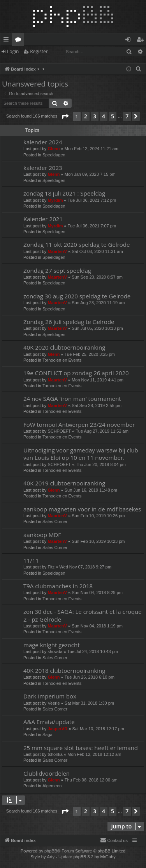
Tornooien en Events (62, 360)
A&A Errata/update (49, 722)
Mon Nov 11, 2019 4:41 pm (98, 380)
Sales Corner (55, 521)
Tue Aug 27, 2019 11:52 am (102, 431)
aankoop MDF (42, 535)
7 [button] (127, 116)
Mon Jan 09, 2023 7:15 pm (90, 174)
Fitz (51, 567)
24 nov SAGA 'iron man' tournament (72, 398)
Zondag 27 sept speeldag (57, 270)
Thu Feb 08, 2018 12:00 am (91, 780)
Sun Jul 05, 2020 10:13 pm (97, 328)
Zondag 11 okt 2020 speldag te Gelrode (77, 244)
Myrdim (55, 200)
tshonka (55, 754)
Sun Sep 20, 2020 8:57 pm (97, 277)
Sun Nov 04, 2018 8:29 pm (97, 593)
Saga (47, 735)
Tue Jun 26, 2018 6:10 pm (90, 677)
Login (13, 51)
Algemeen (52, 786)
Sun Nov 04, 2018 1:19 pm (97, 626)
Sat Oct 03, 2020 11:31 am (97, 251)
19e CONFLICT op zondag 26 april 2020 (76, 373)
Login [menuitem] (129, 41)
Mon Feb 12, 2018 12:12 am (94, 754)
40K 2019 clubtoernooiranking (64, 483)
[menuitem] (139, 69)
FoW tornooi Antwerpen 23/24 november (79, 424)
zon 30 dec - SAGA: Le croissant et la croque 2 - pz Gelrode (83, 615)
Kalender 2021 (43, 219)
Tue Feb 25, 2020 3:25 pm (90, 354)
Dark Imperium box (50, 696)
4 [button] (104, 116)
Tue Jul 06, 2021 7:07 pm (92, 226)
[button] (65, 116)
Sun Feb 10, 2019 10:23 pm (98, 541)
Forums (20, 41)
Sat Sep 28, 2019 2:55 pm (97, 405)
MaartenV (57, 251)
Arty (51, 857)
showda (55, 651)
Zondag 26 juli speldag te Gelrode (69, 322)
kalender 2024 (43, 142)
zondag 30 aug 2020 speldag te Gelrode (77, 296)
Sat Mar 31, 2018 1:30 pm (89, 703)
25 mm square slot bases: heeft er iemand (81, 748)
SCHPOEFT (59, 431)
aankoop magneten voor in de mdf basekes (82, 509)
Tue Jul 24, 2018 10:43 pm (93, 651)
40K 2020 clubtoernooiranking (64, 347)
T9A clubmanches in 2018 (58, 586)
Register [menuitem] (142, 41)
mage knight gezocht (52, 645)
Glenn (54, 149)
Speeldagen (54, 155)
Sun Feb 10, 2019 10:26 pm (98, 516)
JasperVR (57, 729)
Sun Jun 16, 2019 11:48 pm (91, 490)
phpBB (51, 851)
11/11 (31, 560)
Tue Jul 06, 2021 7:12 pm (92, 200)
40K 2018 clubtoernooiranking (64, 670)
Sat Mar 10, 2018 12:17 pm (98, 729)
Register (39, 51)
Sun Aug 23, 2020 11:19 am (98, 303)
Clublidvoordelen (47, 773)
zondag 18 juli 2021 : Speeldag (64, 193)
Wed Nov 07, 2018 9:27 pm (85, 567)
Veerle (54, 703)
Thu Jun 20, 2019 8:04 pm (101, 464)
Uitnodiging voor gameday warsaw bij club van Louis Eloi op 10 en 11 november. (81, 454)
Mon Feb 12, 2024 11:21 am (91, 149)
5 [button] (113, 116)
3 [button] (95, 116)
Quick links (8, 41)
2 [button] (86, 116)
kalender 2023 (43, 168)
